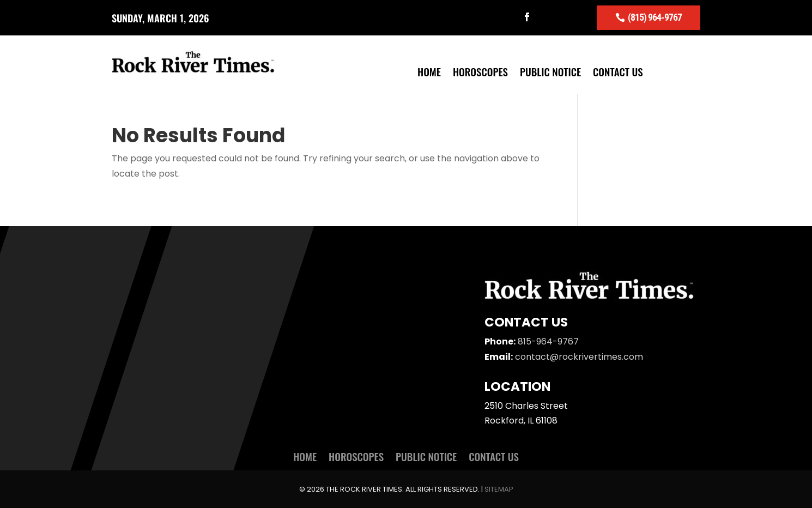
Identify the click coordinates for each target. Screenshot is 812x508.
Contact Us (618, 73)
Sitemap (499, 489)
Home (429, 73)
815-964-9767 (548, 341)
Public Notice (550, 73)
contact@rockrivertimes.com (579, 357)
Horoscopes (480, 73)
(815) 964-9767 (655, 17)
